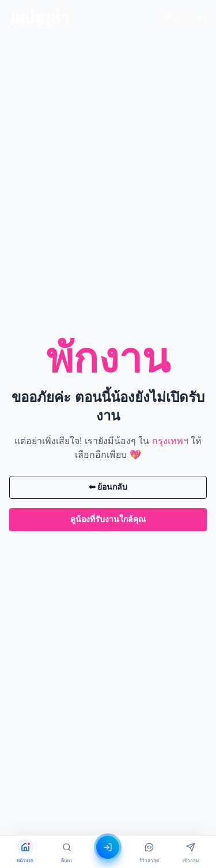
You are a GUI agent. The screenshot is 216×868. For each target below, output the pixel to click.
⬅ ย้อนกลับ (108, 487)
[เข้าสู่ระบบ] (108, 847)
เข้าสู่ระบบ (185, 18)
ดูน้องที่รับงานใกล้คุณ (108, 519)
